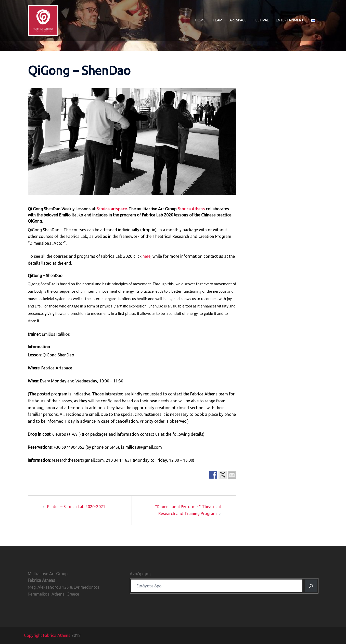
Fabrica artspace (112, 209)
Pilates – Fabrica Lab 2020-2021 (76, 507)
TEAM (217, 20)
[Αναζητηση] (311, 586)
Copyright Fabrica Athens (47, 635)
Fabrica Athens (191, 209)
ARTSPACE (238, 20)
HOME (200, 20)
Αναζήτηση (140, 574)
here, (147, 256)
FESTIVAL (261, 20)
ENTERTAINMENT (290, 20)
